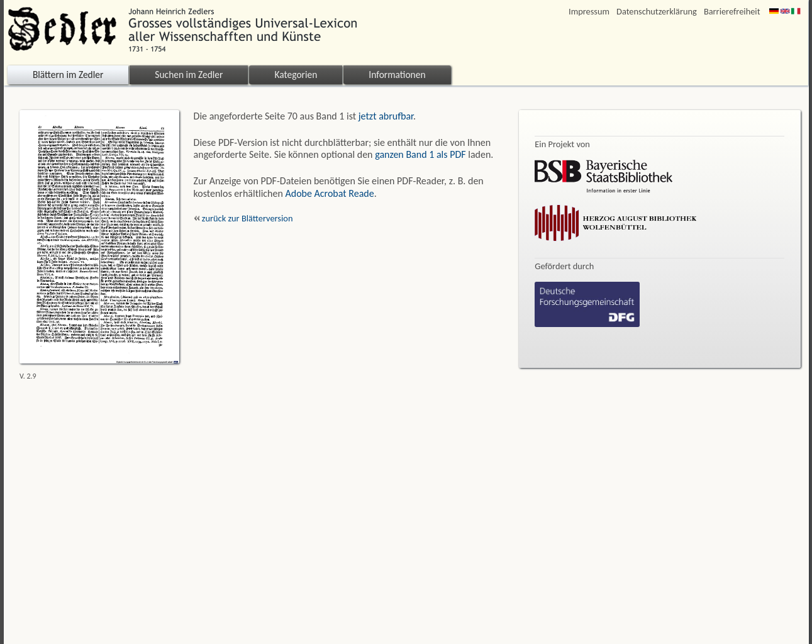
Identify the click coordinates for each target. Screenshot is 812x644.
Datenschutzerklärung (657, 12)
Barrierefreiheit (732, 12)
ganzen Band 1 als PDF (420, 154)
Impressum (589, 12)
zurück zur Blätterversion (243, 218)
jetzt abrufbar (386, 116)
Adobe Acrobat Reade (330, 193)
